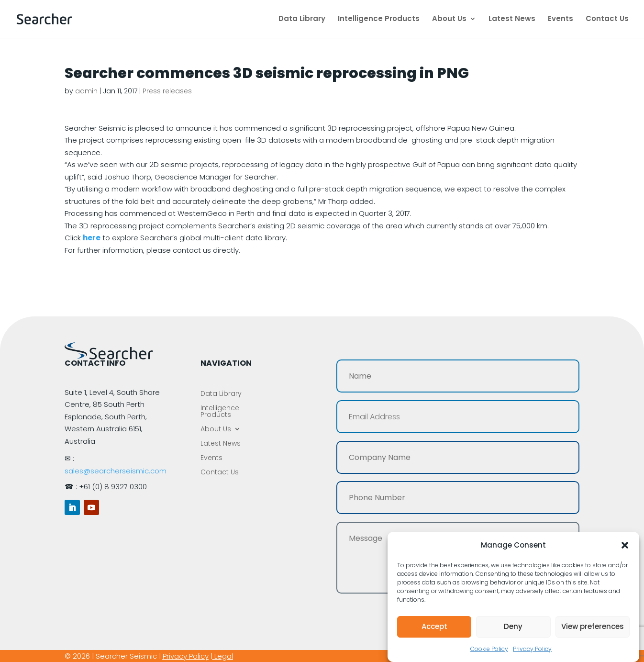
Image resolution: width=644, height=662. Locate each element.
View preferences (593, 626)
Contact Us (607, 20)
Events (561, 20)
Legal (224, 656)
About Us (449, 20)
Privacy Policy (532, 649)
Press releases (167, 91)
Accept (434, 626)
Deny (513, 626)
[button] (625, 545)
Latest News (512, 20)
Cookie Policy (489, 649)
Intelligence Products (379, 20)
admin (86, 91)
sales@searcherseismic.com (116, 471)
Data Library (302, 20)
